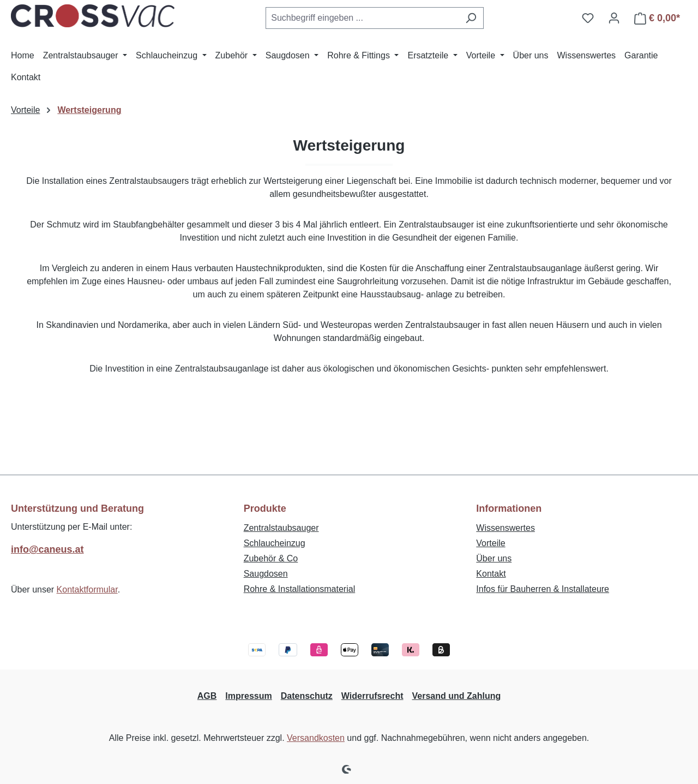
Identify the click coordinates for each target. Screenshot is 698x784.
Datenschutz (307, 696)
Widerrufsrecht (372, 696)
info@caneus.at (47, 549)
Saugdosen (266, 574)
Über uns (494, 558)
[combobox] (362, 18)
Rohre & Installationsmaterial (300, 589)
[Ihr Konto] (614, 18)
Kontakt (491, 574)
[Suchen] (471, 18)
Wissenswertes (506, 528)
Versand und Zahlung (457, 696)
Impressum (248, 696)
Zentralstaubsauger (281, 528)
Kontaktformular (87, 590)
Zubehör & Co (271, 558)
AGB (207, 696)
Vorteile (491, 543)
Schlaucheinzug (275, 543)
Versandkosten (316, 738)
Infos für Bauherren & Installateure (543, 589)
